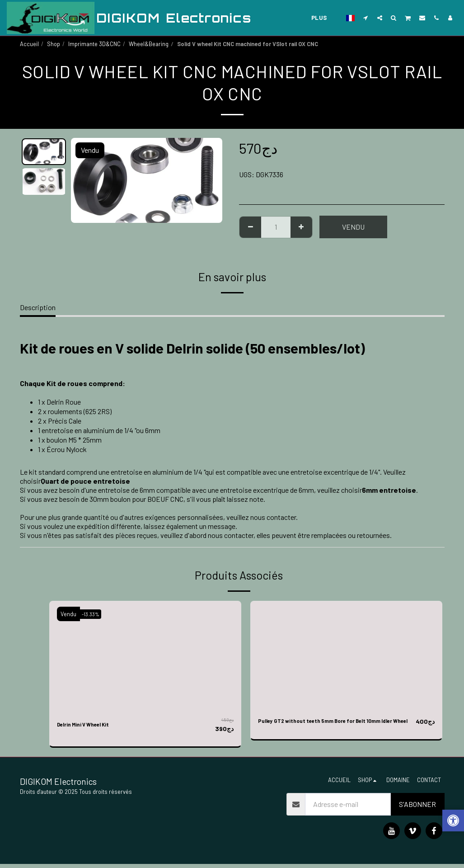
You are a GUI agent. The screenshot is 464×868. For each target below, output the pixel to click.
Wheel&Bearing (149, 44)
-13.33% (94, 614)
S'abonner (417, 808)
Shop (54, 44)
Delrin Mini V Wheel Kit (93, 725)
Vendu (353, 227)
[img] (145, 655)
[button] (366, 18)
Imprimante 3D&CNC (94, 44)
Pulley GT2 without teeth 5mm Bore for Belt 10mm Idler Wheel (331, 727)
